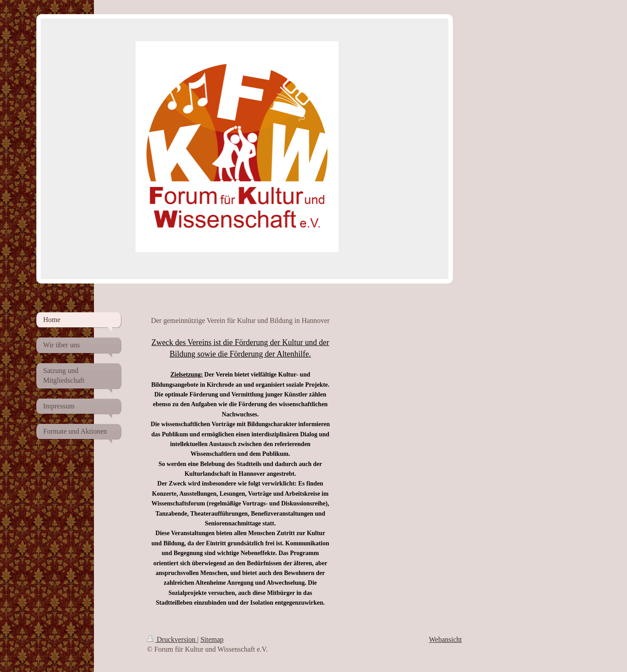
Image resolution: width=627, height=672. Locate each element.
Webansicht (445, 639)
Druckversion (172, 639)
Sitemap (212, 639)
